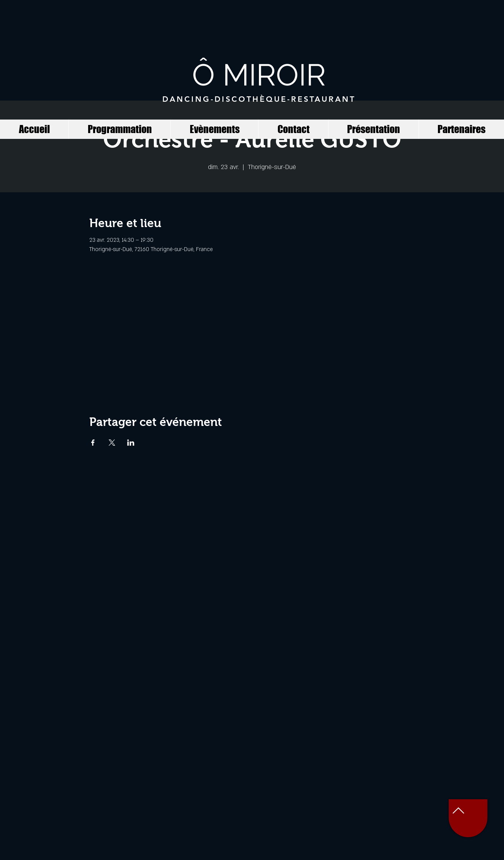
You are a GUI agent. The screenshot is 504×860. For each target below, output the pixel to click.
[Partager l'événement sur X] (112, 443)
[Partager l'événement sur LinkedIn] (131, 443)
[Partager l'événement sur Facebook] (93, 443)
